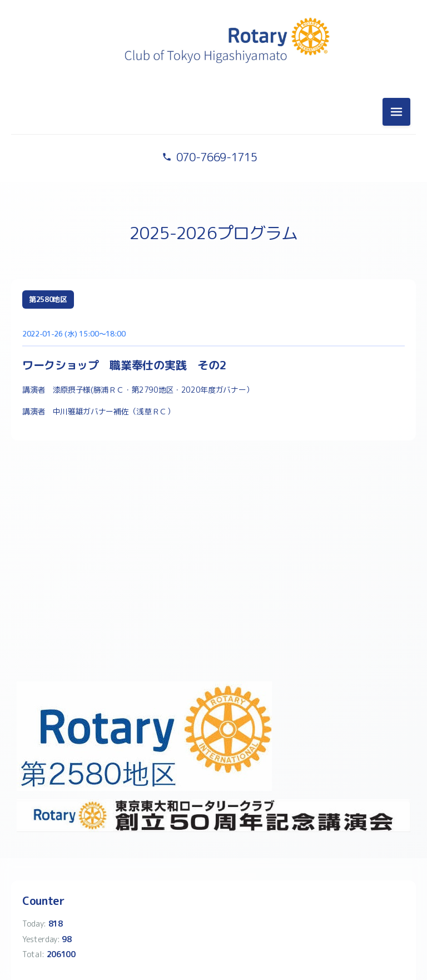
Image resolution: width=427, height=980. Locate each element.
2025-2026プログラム (213, 233)
